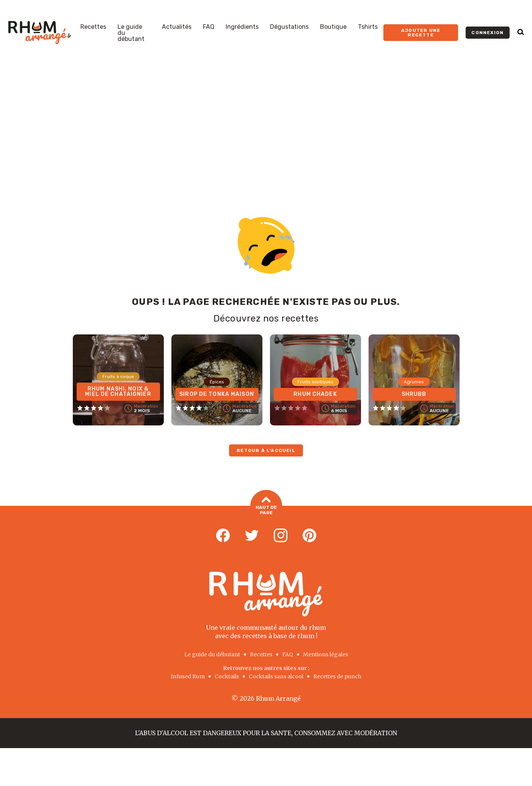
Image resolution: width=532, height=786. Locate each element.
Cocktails (227, 676)
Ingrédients (242, 27)
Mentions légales (326, 654)
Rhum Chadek (315, 394)
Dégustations (289, 27)
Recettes (93, 27)
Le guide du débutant (131, 33)
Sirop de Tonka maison (217, 394)
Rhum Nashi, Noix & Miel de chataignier (118, 391)
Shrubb (414, 394)
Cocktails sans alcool (276, 676)
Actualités (177, 27)
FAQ (209, 27)
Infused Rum (188, 676)
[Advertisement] (266, 122)
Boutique (333, 27)
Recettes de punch (337, 676)
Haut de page (266, 506)
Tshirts (368, 27)
